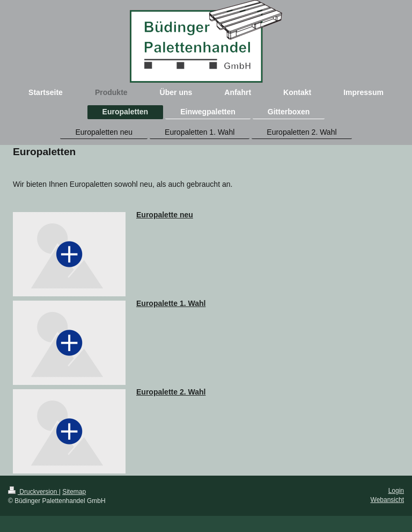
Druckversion (34, 492)
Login (396, 491)
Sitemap (74, 492)
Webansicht (387, 500)
